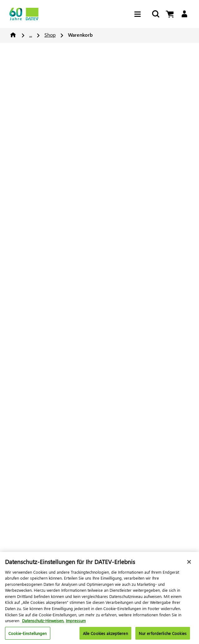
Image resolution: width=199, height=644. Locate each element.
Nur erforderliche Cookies (163, 635)
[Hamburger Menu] (139, 14)
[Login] (184, 14)
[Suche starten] (156, 14)
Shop (50, 35)
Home (13, 35)
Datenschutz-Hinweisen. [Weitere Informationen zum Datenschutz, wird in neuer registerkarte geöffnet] (43, 623)
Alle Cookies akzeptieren (105, 635)
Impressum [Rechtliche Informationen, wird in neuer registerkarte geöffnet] (76, 623)
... (31, 35)
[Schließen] (189, 564)
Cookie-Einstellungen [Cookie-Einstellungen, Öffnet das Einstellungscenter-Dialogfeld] (28, 635)
